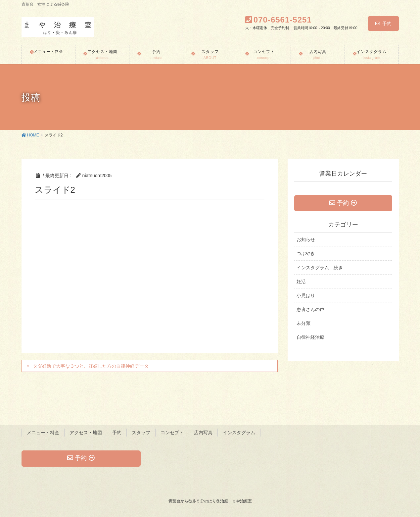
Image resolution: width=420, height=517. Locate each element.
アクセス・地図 (86, 433)
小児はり (306, 295)
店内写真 (203, 433)
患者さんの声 (310, 309)
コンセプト (172, 433)
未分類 (303, 323)
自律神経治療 (310, 337)
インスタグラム (239, 433)
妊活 (301, 282)
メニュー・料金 (43, 433)
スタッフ (141, 433)
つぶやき (306, 253)
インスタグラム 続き (320, 268)
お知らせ (306, 239)
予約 (383, 24)
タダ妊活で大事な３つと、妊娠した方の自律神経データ (91, 366)
